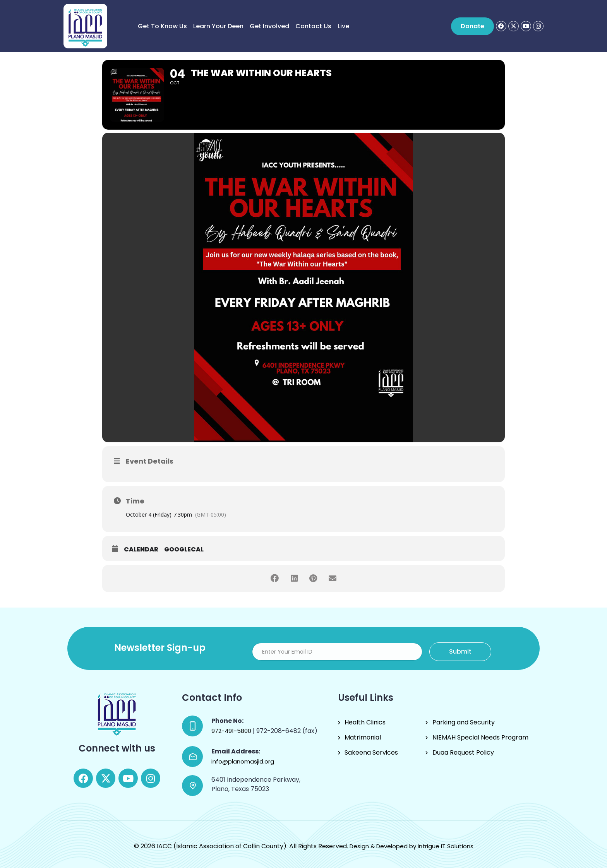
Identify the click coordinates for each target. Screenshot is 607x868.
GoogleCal (184, 550)
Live (343, 26)
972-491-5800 (232, 731)
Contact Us (313, 26)
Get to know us (162, 26)
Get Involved (269, 26)
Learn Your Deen (218, 26)
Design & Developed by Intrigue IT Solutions (412, 846)
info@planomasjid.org (243, 761)
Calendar (141, 550)
